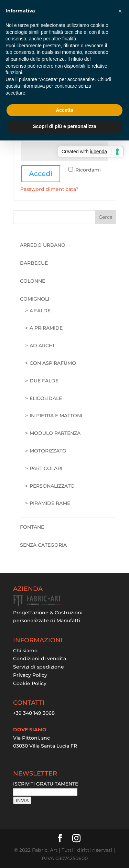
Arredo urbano (43, 245)
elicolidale (46, 398)
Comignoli (35, 299)
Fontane (32, 527)
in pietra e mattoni (56, 416)
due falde (44, 381)
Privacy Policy (30, 675)
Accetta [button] (64, 110)
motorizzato (48, 451)
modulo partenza (55, 433)
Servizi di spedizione (39, 667)
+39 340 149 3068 (34, 713)
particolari (46, 468)
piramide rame (50, 503)
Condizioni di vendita (40, 659)
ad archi (42, 345)
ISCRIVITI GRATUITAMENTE (46, 784)
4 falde (40, 311)
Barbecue (34, 263)
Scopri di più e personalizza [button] (64, 126)
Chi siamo (25, 651)
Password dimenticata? (49, 189)
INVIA (22, 800)
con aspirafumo (53, 363)
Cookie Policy (30, 683)
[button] (120, 11)
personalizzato (52, 486)
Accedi (41, 174)
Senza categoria (43, 545)
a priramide (46, 328)
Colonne (33, 281)
